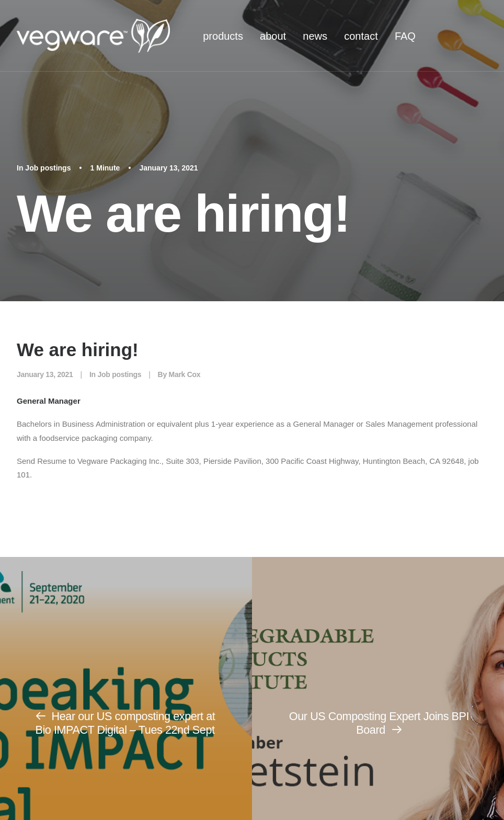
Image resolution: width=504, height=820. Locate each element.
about (273, 36)
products (223, 36)
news (315, 36)
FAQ (405, 36)
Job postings (48, 168)
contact (361, 36)
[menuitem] (223, 36)
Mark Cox (185, 374)
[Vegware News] (93, 36)
